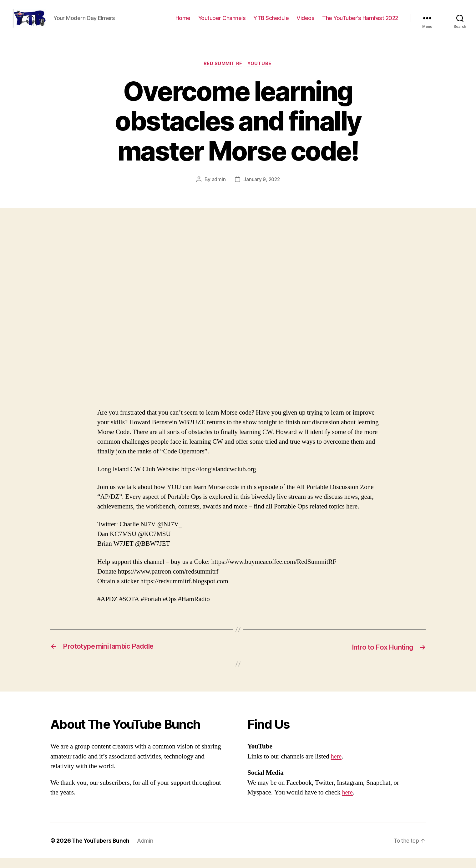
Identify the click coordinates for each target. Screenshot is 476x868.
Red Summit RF (223, 74)
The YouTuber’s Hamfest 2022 (360, 23)
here (337, 766)
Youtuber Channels (222, 23)
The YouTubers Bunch (101, 850)
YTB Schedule (271, 23)
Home (183, 23)
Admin (147, 850)
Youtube (261, 74)
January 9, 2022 (261, 189)
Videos (305, 23)
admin (218, 189)
